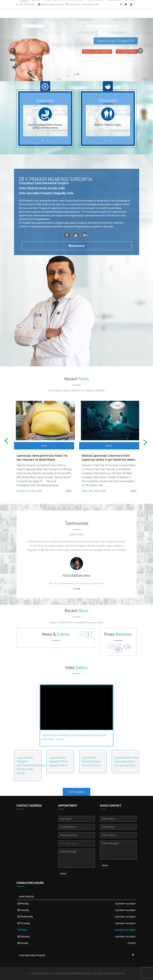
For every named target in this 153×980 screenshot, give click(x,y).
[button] (12, 50)
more (69, 491)
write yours (77, 535)
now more (77, 246)
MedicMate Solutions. (81, 973)
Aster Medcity (27, 897)
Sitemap (120, 973)
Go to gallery (76, 792)
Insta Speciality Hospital (32, 955)
